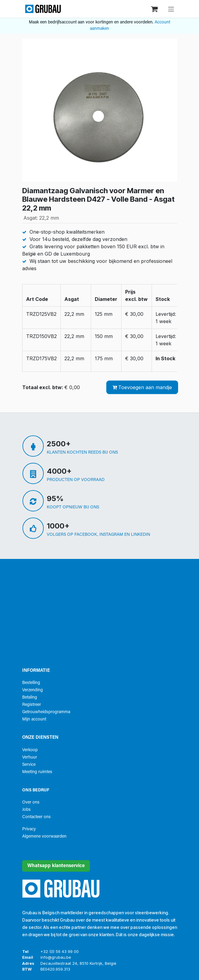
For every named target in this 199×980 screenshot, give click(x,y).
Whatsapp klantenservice (56, 866)
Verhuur (30, 757)
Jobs (26, 810)
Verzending (33, 690)
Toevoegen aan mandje (142, 387)
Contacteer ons (36, 817)
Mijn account (34, 719)
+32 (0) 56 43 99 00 (60, 951)
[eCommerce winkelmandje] (155, 9)
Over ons (31, 802)
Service (29, 765)
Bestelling (31, 683)
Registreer (32, 705)
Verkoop (30, 750)
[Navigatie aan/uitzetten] (171, 9)
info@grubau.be (56, 957)
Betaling (30, 698)
